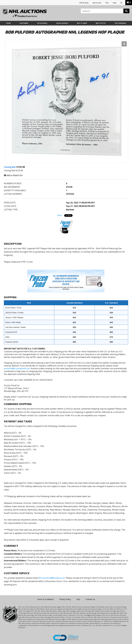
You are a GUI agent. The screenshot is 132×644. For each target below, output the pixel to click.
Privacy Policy (65, 599)
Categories (42, 23)
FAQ (107, 3)
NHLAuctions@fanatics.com (52, 578)
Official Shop (84, 3)
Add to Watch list (13, 175)
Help (115, 3)
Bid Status (101, 23)
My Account (97, 3)
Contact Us (90, 599)
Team (8, 23)
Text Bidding (120, 23)
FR (121, 3)
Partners (24, 23)
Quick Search (62, 23)
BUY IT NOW (82, 23)
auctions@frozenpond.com (17, 368)
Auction (70, 210)
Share (59, 215)
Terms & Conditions (45, 599)
